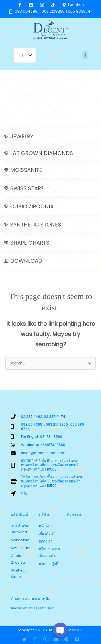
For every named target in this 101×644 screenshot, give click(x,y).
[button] (85, 55)
